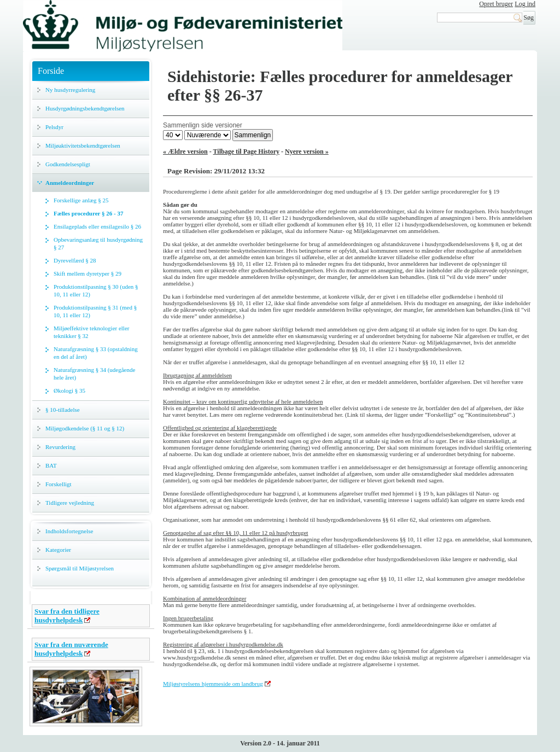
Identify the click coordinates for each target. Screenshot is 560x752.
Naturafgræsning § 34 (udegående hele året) (94, 374)
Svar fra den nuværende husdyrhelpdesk (71, 649)
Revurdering (60, 447)
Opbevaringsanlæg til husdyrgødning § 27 (98, 243)
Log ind (525, 4)
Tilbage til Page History (246, 151)
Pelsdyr (54, 127)
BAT (51, 465)
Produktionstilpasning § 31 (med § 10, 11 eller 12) (95, 311)
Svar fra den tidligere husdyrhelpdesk (67, 616)
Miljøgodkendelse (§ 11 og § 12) (85, 428)
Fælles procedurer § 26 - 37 (88, 213)
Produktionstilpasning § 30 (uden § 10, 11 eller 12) (96, 290)
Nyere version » (307, 151)
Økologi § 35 (69, 390)
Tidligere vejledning (70, 503)
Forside (51, 71)
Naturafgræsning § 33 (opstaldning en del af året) (96, 353)
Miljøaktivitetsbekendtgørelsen (83, 145)
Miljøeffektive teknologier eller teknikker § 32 (91, 332)
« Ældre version (185, 151)
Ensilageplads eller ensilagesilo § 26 (97, 226)
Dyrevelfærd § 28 (75, 260)
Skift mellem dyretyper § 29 (87, 273)
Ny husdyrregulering (70, 90)
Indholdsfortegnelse (69, 531)
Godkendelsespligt (68, 164)
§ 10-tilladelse (63, 410)
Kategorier (58, 550)
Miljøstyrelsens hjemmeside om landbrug (213, 684)
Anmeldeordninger (70, 183)
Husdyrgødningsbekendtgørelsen (85, 108)
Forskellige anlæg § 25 (81, 200)
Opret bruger (496, 4)
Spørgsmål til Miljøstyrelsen (80, 568)
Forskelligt (59, 484)
